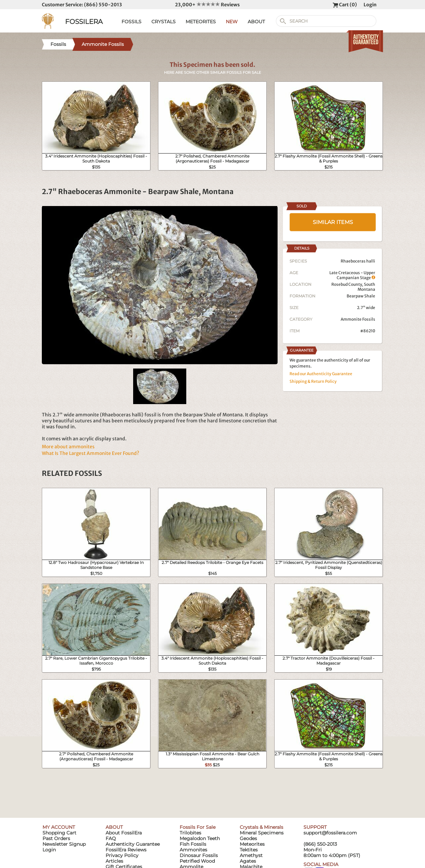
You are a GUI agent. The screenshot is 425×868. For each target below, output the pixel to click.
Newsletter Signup (64, 844)
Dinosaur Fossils (199, 855)
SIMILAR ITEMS (333, 222)
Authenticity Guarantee (133, 844)
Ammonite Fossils (358, 319)
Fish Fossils (193, 844)
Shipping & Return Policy (313, 381)
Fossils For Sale (198, 827)
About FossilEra (124, 833)
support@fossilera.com (330, 833)
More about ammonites (68, 447)
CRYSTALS (164, 22)
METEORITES (201, 22)
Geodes (248, 838)
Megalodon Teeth (200, 838)
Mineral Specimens (262, 833)
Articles (114, 861)
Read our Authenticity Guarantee (321, 374)
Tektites (249, 850)
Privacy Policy (122, 855)
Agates (248, 861)
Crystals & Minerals (261, 827)
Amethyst (251, 855)
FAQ (111, 838)
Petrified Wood (197, 861)
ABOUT (256, 22)
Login (370, 5)
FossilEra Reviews (126, 850)
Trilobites (190, 833)
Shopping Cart (59, 833)
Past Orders (56, 838)
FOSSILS (131, 22)
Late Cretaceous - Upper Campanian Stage (352, 275)
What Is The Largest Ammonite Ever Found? (90, 453)
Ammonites (193, 850)
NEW (232, 22)
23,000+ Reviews (207, 5)
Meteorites (252, 844)
